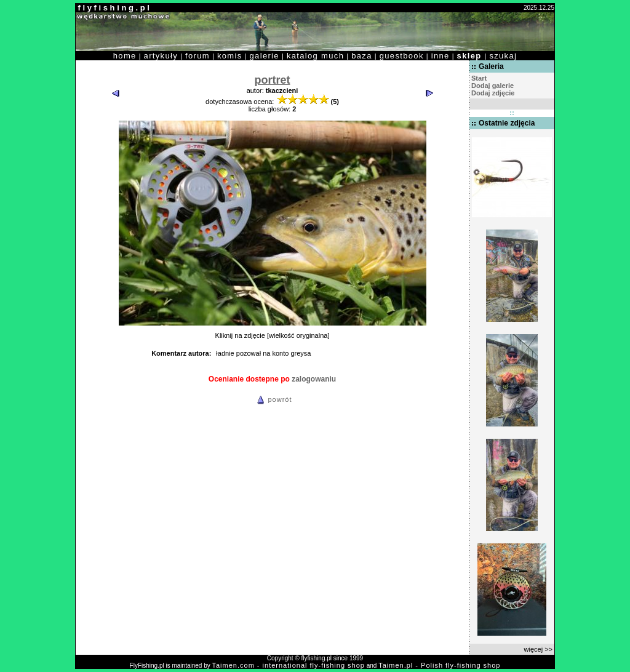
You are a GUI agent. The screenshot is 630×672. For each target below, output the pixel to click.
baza (362, 56)
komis (230, 56)
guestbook (402, 56)
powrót (273, 399)
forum (197, 56)
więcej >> (538, 649)
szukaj (503, 56)
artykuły (161, 56)
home (125, 56)
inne (441, 56)
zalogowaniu (314, 379)
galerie (265, 56)
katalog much (315, 56)
